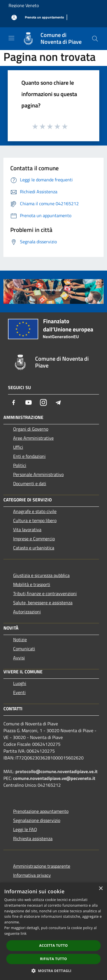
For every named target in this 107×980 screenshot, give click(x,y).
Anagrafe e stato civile (35, 511)
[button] (54, 971)
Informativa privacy (32, 875)
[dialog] (53, 931)
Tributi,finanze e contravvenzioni (45, 593)
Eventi (19, 692)
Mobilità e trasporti (32, 584)
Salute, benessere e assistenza (43, 603)
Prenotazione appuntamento (41, 811)
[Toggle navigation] (11, 38)
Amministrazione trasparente (42, 866)
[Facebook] (14, 402)
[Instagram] (43, 402)
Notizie (20, 640)
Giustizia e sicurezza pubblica (41, 575)
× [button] (101, 889)
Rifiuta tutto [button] (53, 959)
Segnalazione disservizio (37, 820)
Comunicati (24, 649)
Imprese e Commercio (34, 539)
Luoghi (20, 683)
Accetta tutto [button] (53, 945)
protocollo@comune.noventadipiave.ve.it (56, 771)
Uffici (18, 447)
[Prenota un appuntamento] (44, 17)
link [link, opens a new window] (24, 934)
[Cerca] (95, 39)
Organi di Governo (31, 429)
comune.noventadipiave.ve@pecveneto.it (54, 778)
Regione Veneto (24, 5)
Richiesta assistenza (33, 838)
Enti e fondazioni (29, 456)
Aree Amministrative (33, 438)
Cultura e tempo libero (35, 520)
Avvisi (19, 658)
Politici (20, 465)
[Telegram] (58, 402)
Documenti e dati (30, 483)
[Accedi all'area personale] (14, 17)
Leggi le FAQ (25, 829)
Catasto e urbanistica (34, 548)
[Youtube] (29, 402)
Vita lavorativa (27, 530)
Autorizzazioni (27, 612)
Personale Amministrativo (38, 474)
